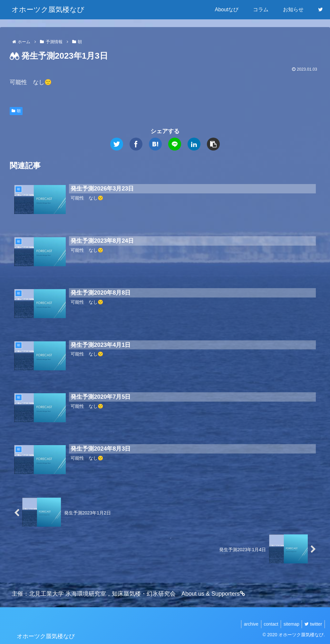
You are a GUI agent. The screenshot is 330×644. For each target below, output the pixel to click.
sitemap (289, 624)
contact (267, 624)
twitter (313, 624)
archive (246, 624)
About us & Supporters (213, 594)
